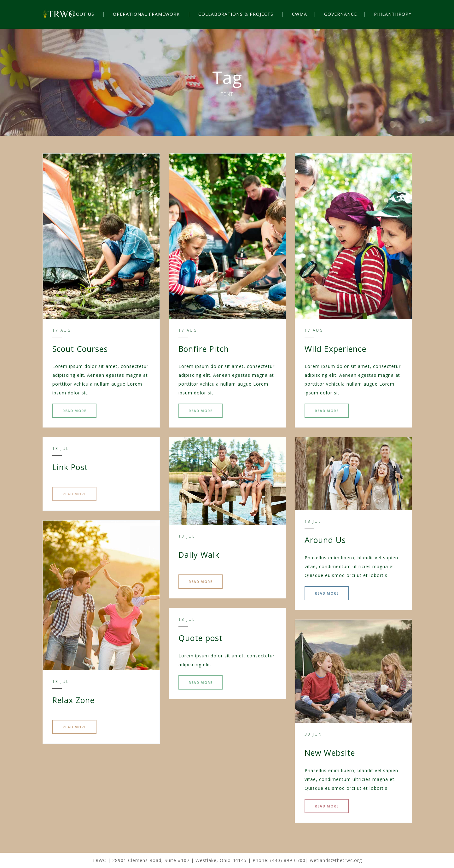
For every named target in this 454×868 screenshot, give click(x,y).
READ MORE (74, 411)
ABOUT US (82, 14)
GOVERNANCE (340, 14)
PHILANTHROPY (393, 14)
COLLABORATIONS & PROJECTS (236, 14)
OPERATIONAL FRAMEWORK (146, 14)
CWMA (300, 14)
